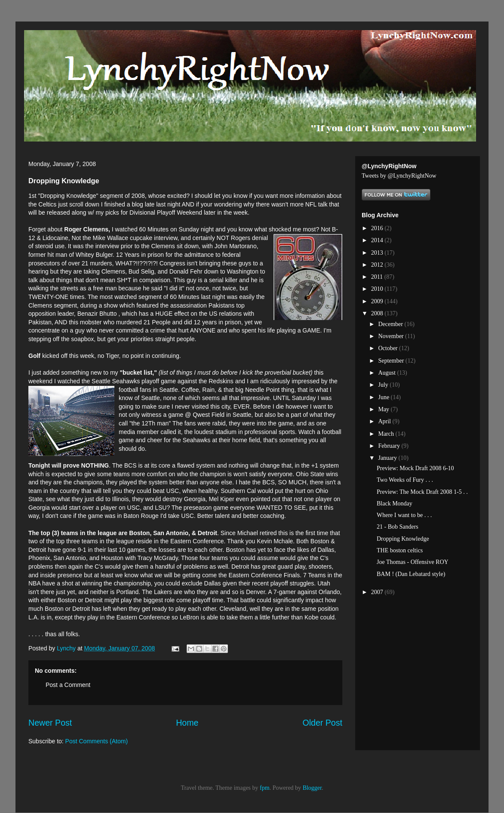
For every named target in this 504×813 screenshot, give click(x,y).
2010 (378, 289)
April (385, 421)
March (387, 434)
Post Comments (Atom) (97, 741)
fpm (265, 788)
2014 (378, 240)
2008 (378, 313)
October (389, 348)
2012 (378, 265)
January (388, 458)
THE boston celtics (400, 550)
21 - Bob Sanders (398, 527)
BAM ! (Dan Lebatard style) (411, 574)
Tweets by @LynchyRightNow (399, 176)
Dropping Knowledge (403, 539)
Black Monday (395, 504)
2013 (378, 253)
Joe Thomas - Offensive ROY (413, 562)
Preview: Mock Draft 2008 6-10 (415, 468)
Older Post (322, 723)
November (392, 336)
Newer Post (50, 723)
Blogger (312, 788)
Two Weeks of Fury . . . (405, 480)
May (384, 409)
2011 (378, 277)
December (391, 324)
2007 (378, 592)
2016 (378, 228)
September (392, 361)
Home (187, 723)
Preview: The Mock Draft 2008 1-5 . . (422, 492)
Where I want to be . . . (404, 515)
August (387, 373)
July (384, 385)
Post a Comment (68, 685)
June (384, 397)
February (390, 446)
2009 (378, 301)
